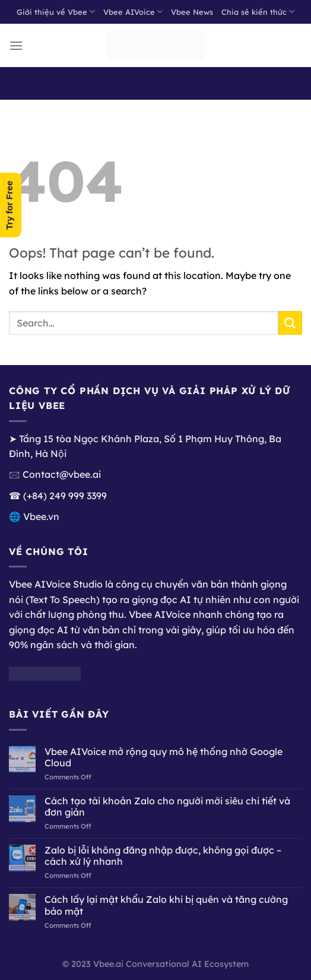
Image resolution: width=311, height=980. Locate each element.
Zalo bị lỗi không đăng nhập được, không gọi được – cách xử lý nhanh (163, 856)
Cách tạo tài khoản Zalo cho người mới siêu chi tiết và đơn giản (167, 807)
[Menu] (16, 45)
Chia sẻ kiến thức (258, 12)
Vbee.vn (41, 516)
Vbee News (192, 12)
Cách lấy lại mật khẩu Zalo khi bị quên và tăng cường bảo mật (166, 905)
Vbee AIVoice (133, 12)
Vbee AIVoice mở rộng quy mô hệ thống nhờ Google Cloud (164, 757)
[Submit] (290, 323)
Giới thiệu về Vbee (56, 12)
